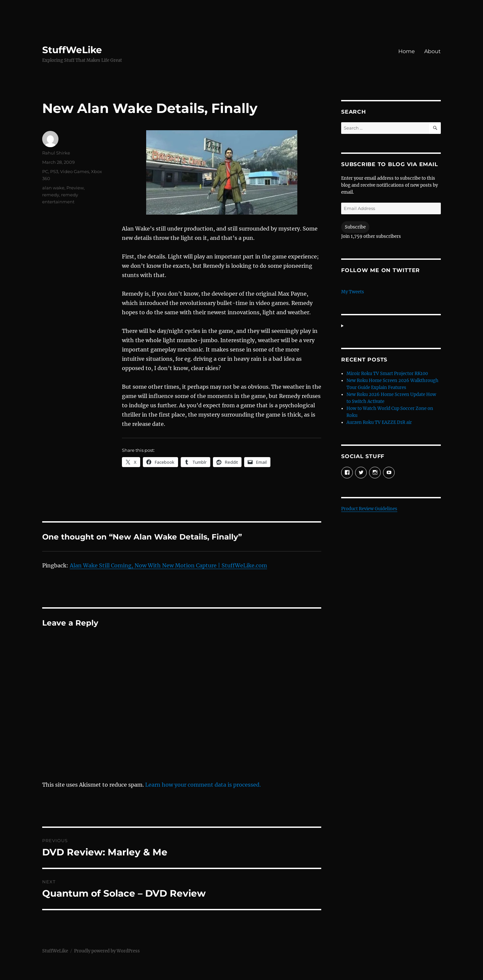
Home (407, 51)
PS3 (54, 171)
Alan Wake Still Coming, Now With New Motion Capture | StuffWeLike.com (168, 565)
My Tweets (353, 292)
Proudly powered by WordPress (107, 951)
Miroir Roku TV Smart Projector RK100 (387, 374)
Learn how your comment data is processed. (203, 785)
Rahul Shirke (56, 153)
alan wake (53, 188)
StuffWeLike (72, 50)
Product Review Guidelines (369, 509)
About (433, 51)
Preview (75, 188)
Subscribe (355, 227)
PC (45, 171)
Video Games (75, 171)
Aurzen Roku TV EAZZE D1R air (379, 422)
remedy (51, 195)
